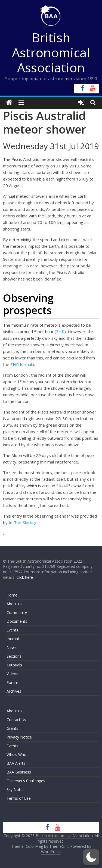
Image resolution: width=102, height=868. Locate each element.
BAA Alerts (16, 763)
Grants (12, 728)
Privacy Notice (19, 737)
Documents (17, 621)
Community (17, 612)
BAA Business (19, 772)
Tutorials (14, 665)
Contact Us (16, 720)
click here (25, 577)
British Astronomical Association (51, 52)
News (12, 647)
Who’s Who (16, 755)
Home (12, 595)
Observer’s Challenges (26, 781)
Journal (13, 639)
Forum (12, 682)
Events (12, 630)
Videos (12, 674)
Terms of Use (19, 798)
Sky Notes (16, 789)
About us (14, 604)
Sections (14, 656)
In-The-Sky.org (23, 522)
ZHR (60, 332)
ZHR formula (22, 364)
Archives (14, 691)
